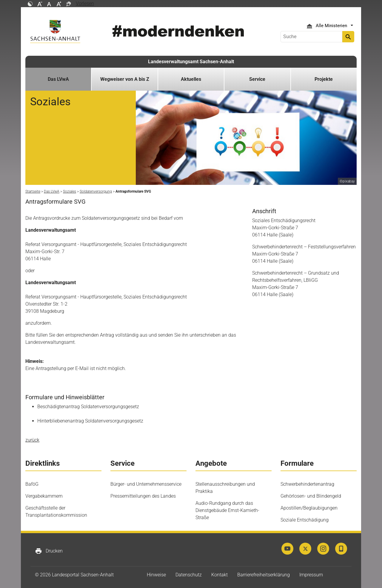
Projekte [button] (324, 79)
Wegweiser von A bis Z (125, 79)
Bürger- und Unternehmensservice (146, 484)
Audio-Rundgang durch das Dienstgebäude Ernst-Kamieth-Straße (227, 510)
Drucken (49, 551)
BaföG (32, 484)
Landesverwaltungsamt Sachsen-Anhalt (191, 62)
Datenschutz (189, 575)
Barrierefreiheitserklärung (264, 575)
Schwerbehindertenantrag (307, 484)
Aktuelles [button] (191, 79)
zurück (32, 440)
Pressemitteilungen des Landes (143, 496)
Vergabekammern (44, 496)
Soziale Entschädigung (305, 520)
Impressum (311, 575)
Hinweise (156, 575)
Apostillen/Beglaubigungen (309, 508)
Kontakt (220, 575)
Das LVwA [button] (58, 79)
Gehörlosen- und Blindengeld (311, 496)
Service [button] (257, 79)
